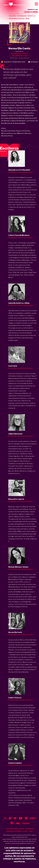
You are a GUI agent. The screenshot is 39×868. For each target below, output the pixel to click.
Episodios (13, 16)
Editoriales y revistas (17, 18)
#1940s (3, 128)
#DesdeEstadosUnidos (8, 131)
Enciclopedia (22, 16)
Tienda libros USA (11, 829)
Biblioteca (31, 16)
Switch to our (31, 11)
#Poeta (11, 136)
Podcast (21, 829)
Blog (27, 18)
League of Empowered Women (18, 393)
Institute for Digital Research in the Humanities (20, 792)
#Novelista (4, 136)
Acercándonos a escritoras (19, 54)
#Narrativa (28, 133)
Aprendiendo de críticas (20, 56)
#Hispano (19, 131)
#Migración (20, 133)
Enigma (14, 837)
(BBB (19, 531)
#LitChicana (26, 131)
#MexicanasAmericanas (9, 133)
